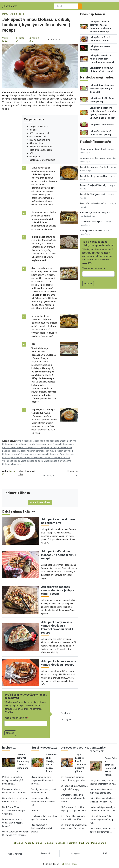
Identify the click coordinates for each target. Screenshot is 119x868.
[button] (40, 66)
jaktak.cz (18, 843)
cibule (53, 448)
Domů (5, 14)
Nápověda (60, 843)
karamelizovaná (64, 448)
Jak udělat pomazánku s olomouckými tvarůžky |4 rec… (102, 820)
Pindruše (36, 811)
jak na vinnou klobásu (46, 458)
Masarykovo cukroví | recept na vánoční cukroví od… (44, 802)
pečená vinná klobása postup (16, 448)
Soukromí (84, 843)
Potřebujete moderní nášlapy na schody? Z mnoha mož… (13, 780)
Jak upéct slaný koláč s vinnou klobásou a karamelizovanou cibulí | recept (57, 627)
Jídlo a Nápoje (17, 14)
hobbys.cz (9, 748)
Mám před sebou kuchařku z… (95, 203)
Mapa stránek (98, 843)
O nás (39, 843)
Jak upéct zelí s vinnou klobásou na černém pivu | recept (58, 555)
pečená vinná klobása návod (61, 444)
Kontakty (29, 843)
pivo (47, 448)
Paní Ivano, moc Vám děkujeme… (96, 213)
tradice (17, 461)
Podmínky (72, 843)
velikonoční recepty (20, 454)
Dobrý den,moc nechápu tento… (95, 167)
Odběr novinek (15, 854)
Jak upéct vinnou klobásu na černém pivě (58, 521)
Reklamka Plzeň (69, 864)
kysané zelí (65, 441)
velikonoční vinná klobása (43, 454)
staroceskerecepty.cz (75, 748)
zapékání (7, 451)
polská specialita (51, 441)
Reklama (48, 843)
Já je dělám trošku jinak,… (92, 222)
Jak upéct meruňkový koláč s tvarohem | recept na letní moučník (102, 59)
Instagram (67, 719)
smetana (40, 451)
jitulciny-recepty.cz (44, 748)
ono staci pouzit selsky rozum (95, 158)
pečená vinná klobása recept (33, 444)
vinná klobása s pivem (55, 461)
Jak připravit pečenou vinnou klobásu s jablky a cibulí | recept (58, 590)
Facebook (65, 713)
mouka (53, 451)
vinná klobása (23, 441)
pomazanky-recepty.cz (98, 749)
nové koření (30, 451)
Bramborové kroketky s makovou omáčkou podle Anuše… (73, 798)
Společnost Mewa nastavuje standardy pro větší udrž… (14, 811)
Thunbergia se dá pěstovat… (94, 149)
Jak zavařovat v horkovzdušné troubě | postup (42, 828)
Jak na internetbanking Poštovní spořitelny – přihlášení (102, 89)
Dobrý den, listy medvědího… (94, 176)
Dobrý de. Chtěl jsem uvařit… (94, 194)
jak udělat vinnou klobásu (23, 458)
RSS (105, 853)
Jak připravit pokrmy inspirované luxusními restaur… (42, 780)
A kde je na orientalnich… (92, 231)
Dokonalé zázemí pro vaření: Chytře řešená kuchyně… (13, 823)
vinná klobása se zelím (32, 461)
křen (47, 451)
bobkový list (18, 451)
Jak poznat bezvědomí (102, 125)
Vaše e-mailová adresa (16, 718)
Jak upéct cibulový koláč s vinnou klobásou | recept (58, 663)
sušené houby (38, 448)
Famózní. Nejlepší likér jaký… (94, 185)
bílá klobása (36, 441)
